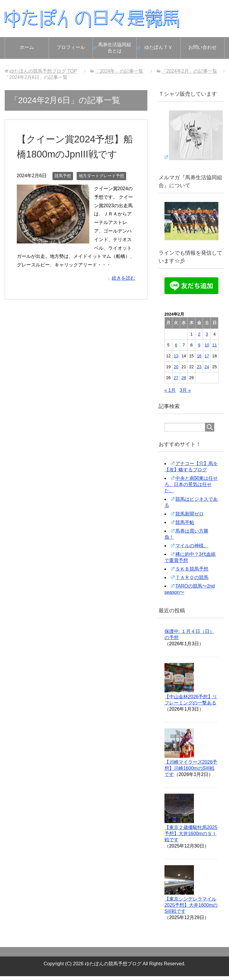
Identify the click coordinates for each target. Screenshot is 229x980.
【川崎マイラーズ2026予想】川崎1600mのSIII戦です (191, 768)
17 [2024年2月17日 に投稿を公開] (207, 356)
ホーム (27, 47)
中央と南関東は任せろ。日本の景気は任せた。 (191, 484)
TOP (43, 71)
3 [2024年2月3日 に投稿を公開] (207, 334)
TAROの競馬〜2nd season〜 (190, 589)
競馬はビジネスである (191, 502)
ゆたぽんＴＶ (159, 47)
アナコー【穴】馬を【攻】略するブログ (191, 467)
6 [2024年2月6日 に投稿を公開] (176, 345)
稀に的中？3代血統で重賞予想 (190, 557)
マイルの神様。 (192, 546)
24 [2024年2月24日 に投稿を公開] (207, 367)
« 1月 (170, 390)
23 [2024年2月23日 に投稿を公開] (199, 367)
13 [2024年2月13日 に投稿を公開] (176, 356)
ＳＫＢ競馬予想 (192, 569)
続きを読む (123, 278)
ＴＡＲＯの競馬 (192, 577)
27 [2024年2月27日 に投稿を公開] (176, 378)
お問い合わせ (202, 47)
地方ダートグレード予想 (101, 176)
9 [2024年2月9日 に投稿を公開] (199, 345)
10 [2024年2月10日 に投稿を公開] (207, 345)
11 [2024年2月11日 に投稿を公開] (215, 345)
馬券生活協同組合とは (115, 48)
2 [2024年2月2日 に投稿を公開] (199, 334)
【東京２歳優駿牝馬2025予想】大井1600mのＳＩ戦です (191, 834)
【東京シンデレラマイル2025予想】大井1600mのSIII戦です (191, 905)
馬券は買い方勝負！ (186, 534)
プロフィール (71, 47)
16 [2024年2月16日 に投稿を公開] (199, 356)
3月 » (185, 390)
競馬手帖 (185, 522)
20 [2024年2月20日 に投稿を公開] (176, 367)
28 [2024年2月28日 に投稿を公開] (184, 378)
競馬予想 (63, 176)
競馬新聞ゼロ (190, 514)
